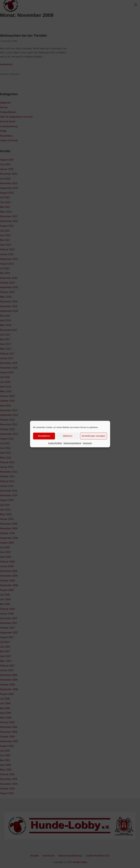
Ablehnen (67, 436)
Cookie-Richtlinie (55, 443)
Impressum (87, 443)
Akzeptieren (44, 436)
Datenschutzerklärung (72, 443)
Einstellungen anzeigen (93, 436)
